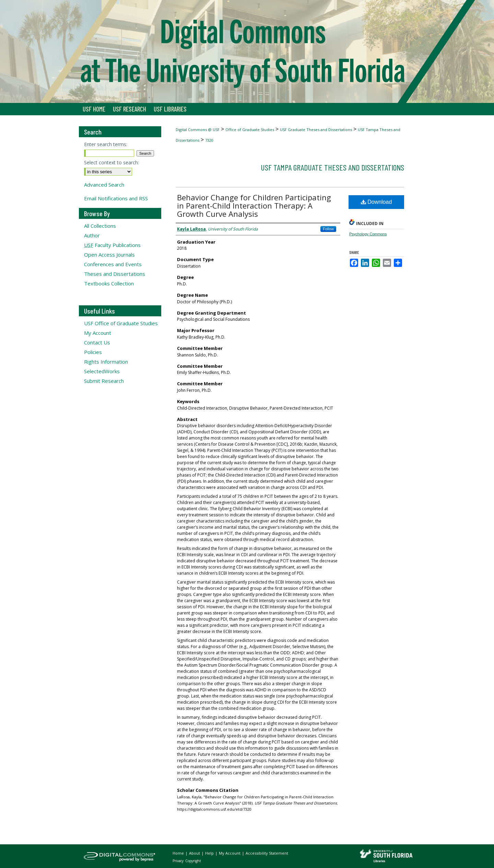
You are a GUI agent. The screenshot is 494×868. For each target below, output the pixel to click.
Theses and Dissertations (115, 274)
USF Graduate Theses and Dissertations (316, 130)
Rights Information (106, 362)
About (195, 853)
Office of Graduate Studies (250, 130)
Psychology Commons (368, 234)
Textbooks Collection (109, 283)
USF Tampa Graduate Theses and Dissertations (332, 167)
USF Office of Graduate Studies (121, 323)
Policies (93, 352)
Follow (328, 229)
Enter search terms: (106, 144)
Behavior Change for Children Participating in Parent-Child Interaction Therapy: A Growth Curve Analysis (254, 206)
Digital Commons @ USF (198, 130)
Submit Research (104, 381)
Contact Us (97, 342)
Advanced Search (104, 185)
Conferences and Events (113, 264)
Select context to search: (111, 162)
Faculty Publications (112, 245)
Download (377, 202)
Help (210, 853)
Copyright (193, 861)
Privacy (179, 861)
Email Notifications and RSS (116, 198)
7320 (209, 140)
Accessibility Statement (267, 853)
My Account (98, 333)
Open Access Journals (109, 255)
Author (92, 235)
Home (179, 853)
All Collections (100, 226)
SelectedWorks (102, 371)
